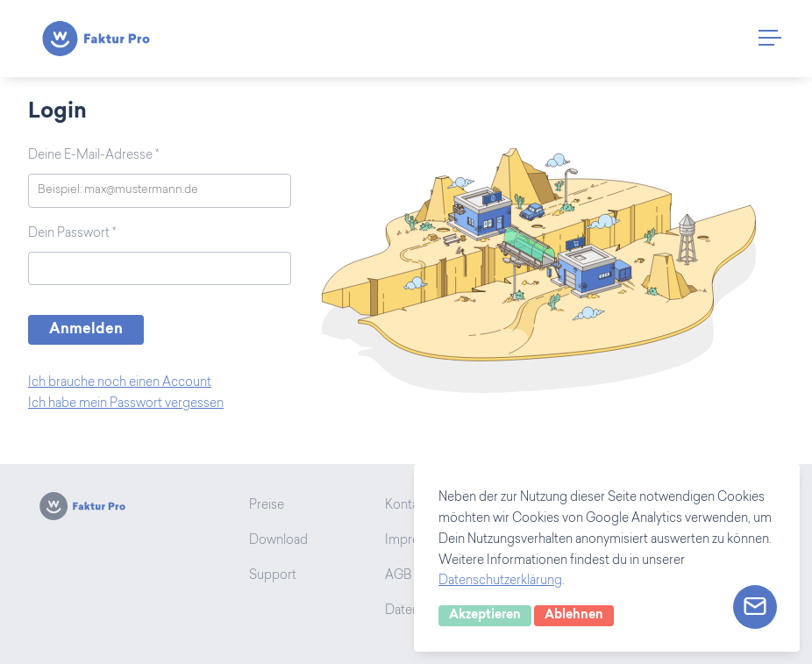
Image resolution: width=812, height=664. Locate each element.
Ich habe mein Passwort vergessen (126, 404)
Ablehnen (574, 616)
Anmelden (86, 330)
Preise (267, 506)
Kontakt (407, 506)
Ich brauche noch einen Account (120, 383)
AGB (398, 576)
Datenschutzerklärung (500, 582)
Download (278, 541)
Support (273, 576)
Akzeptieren (485, 616)
